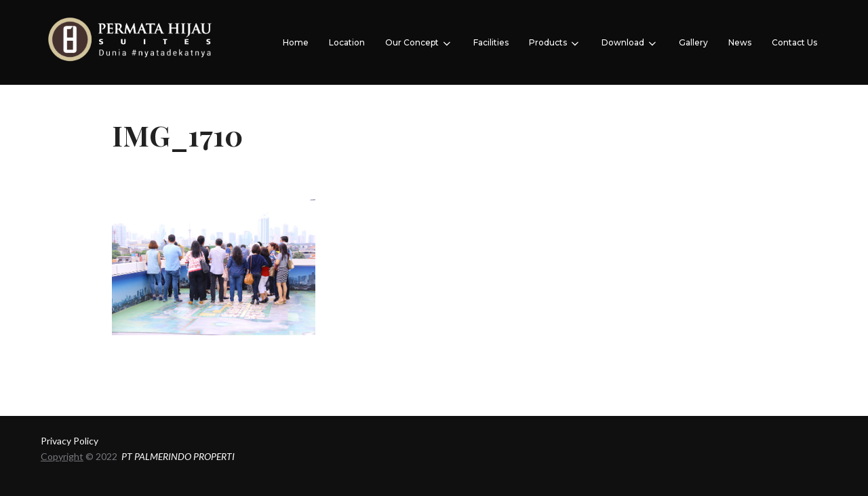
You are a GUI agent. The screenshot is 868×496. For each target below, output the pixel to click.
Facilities (491, 42)
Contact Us (794, 42)
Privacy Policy (70, 441)
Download (630, 43)
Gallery (693, 42)
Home (296, 42)
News (740, 42)
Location (347, 42)
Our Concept (419, 43)
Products (555, 43)
